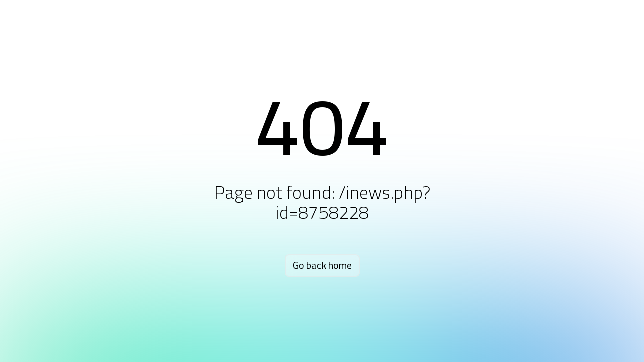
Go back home (322, 265)
